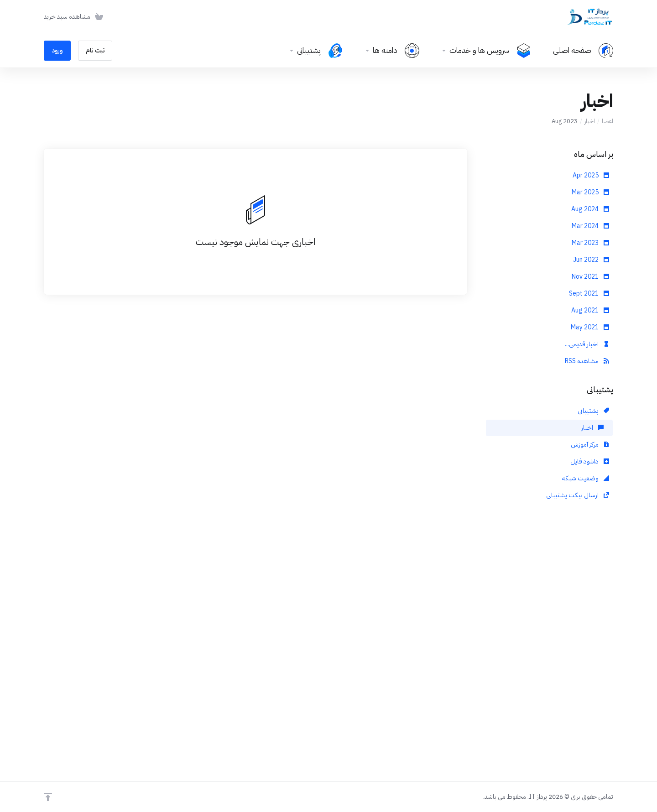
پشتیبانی (593, 411)
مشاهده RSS (587, 361)
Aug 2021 (590, 310)
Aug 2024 (590, 209)
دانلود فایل (590, 461)
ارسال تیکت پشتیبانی (578, 495)
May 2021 (590, 327)
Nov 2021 (590, 277)
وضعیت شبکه (586, 478)
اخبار (590, 121)
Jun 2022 (591, 260)
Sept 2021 (589, 294)
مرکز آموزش (590, 445)
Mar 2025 (590, 192)
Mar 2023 (590, 243)
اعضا (607, 121)
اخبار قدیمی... (587, 344)
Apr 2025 (591, 175)
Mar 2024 (590, 226)
